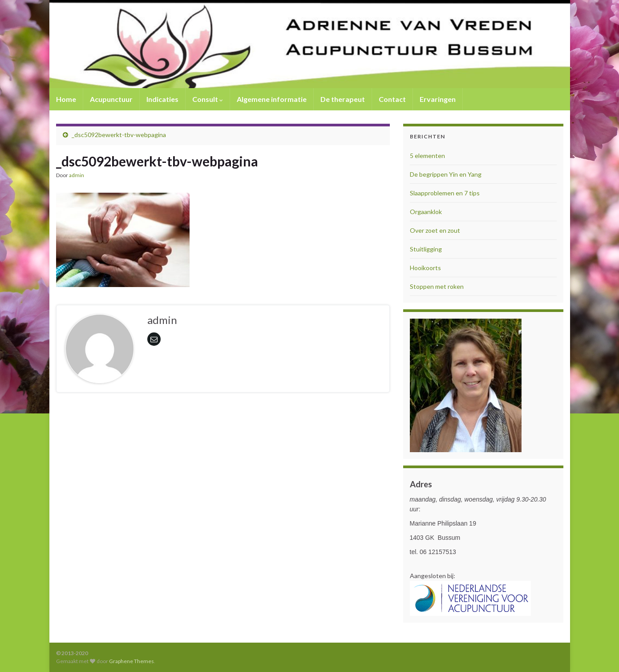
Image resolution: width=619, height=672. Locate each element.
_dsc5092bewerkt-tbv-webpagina (119, 135)
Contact (392, 99)
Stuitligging (426, 249)
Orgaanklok (426, 212)
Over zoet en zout (435, 230)
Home (66, 99)
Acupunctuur (111, 99)
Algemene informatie (272, 99)
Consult (208, 99)
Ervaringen (438, 99)
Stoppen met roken (437, 286)
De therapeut (343, 99)
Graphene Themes (131, 661)
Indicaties (162, 99)
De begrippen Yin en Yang (446, 174)
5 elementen (427, 156)
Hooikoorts (425, 268)
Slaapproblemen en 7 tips (445, 193)
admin (77, 175)
